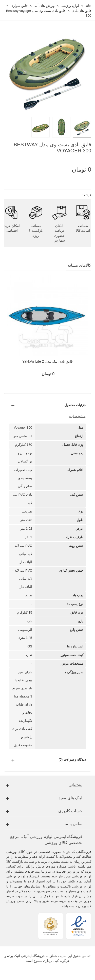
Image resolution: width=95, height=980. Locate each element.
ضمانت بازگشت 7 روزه (36, 231)
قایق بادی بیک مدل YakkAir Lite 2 (48, 361)
